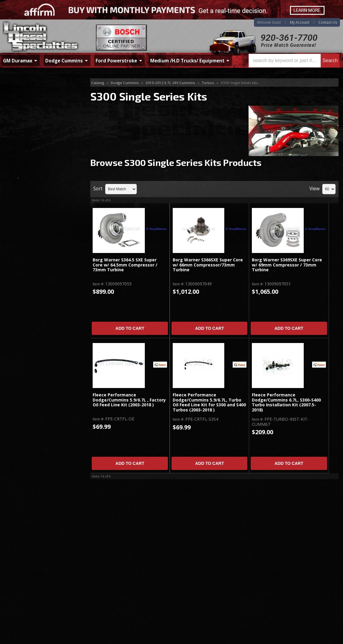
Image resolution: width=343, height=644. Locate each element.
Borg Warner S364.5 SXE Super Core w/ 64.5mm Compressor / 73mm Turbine (125, 265)
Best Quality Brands (38, 203)
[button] (294, 61)
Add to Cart (130, 328)
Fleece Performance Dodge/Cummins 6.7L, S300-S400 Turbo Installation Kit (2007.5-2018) (286, 402)
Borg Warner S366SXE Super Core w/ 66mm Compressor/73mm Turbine (208, 265)
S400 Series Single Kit (30, 131)
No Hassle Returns (36, 220)
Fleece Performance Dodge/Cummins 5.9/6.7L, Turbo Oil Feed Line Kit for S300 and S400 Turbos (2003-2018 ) (209, 402)
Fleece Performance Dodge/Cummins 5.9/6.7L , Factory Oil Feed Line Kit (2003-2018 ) (129, 400)
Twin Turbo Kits (24, 141)
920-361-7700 (289, 38)
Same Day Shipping (37, 186)
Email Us (26, 253)
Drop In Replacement (30, 102)
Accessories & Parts (28, 93)
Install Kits (19, 112)
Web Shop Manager (324, 638)
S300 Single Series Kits (33, 122)
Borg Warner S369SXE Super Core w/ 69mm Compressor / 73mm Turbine (287, 265)
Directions (32, 575)
